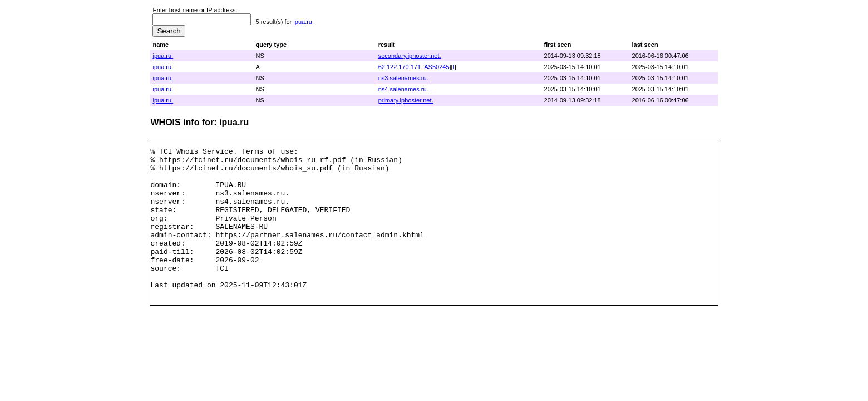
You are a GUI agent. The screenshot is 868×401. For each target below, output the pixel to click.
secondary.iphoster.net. (410, 56)
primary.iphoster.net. (406, 100)
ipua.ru (303, 22)
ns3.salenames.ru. (403, 78)
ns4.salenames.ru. (403, 89)
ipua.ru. (163, 56)
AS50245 (437, 67)
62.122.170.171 (400, 67)
